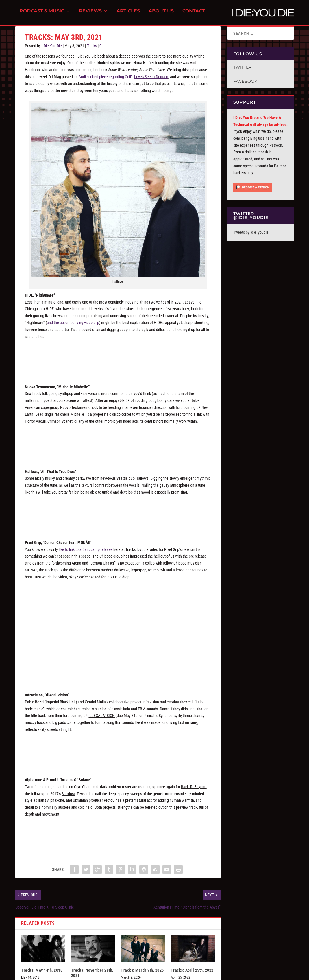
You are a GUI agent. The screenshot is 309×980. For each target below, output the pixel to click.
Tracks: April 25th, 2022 (192, 974)
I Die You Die (52, 49)
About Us (161, 15)
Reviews (90, 15)
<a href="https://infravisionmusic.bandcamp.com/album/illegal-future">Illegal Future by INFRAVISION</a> (118, 754)
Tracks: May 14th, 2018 (42, 974)
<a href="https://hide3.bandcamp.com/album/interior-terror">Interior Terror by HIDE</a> (118, 361)
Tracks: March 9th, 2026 (142, 974)
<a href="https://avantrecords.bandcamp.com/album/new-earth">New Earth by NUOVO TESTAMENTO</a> (118, 446)
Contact (194, 15)
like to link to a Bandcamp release (86, 553)
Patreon (276, 149)
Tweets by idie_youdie (251, 236)
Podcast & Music (42, 15)
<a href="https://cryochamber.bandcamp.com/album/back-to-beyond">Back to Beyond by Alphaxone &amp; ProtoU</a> (118, 839)
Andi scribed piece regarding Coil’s (123, 80)
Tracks (92, 49)
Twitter (242, 71)
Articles (128, 15)
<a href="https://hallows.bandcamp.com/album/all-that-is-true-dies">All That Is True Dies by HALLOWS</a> (118, 517)
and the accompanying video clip (73, 326)
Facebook (245, 85)
